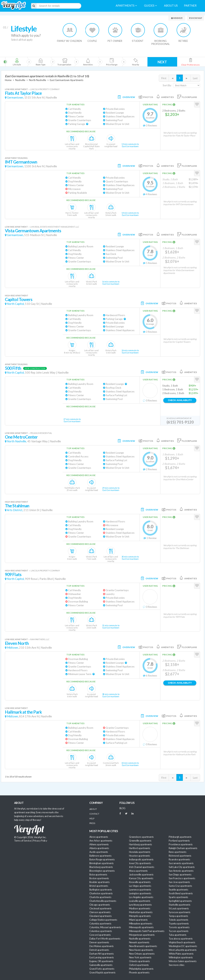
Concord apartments (100, 935)
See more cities (176, 965)
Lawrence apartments (140, 890)
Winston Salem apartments (183, 961)
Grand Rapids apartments (102, 972)
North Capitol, (16, 304)
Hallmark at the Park (23, 712)
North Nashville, (17, 441)
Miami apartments (138, 920)
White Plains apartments (181, 954)
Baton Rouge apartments (102, 859)
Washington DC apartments (183, 946)
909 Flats (13, 574)
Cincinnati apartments (100, 908)
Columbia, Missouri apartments (105, 927)
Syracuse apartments (180, 912)
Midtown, (13, 648)
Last (195, 78)
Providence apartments (181, 844)
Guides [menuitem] (150, 6)
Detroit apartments (99, 950)
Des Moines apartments (101, 946)
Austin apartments (99, 852)
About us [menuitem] (171, 6)
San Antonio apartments (181, 871)
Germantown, (15, 97)
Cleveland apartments (100, 916)
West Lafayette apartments (183, 950)
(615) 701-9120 (180, 422)
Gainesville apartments (101, 965)
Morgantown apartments (142, 935)
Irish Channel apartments (142, 867)
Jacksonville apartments (141, 875)
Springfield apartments (180, 901)
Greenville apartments (140, 841)
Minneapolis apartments (141, 927)
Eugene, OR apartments (101, 961)
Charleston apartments (101, 893)
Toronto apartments (179, 927)
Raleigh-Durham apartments (183, 848)
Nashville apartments (140, 939)
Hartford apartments (140, 848)
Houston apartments (139, 856)
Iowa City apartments (140, 863)
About (93, 809)
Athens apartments (99, 844)
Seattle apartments (178, 890)
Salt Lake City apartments (182, 867)
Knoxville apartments (140, 882)
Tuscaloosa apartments (181, 939)
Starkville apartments (180, 905)
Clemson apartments (100, 912)
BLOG (122, 808)
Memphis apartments (140, 916)
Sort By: (167, 85)
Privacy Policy (40, 841)
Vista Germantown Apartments (33, 231)
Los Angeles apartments (141, 897)
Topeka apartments (179, 923)
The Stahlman (17, 506)
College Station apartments (103, 920)
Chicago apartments (100, 905)
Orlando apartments (139, 961)
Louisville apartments (140, 901)
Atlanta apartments (99, 848)
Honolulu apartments (140, 852)
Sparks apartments (178, 897)
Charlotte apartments (100, 897)
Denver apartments (99, 942)
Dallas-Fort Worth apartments (105, 939)
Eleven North (17, 643)
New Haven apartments (141, 950)
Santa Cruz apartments (180, 886)
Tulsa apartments (177, 935)
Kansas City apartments (141, 878)
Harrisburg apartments (140, 844)
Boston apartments (99, 878)
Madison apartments (140, 908)
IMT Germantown (21, 162)
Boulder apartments (99, 882)
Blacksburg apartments (101, 867)
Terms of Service (23, 841)
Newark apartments (139, 942)
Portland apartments (179, 841)
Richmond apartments (180, 856)
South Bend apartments (181, 893)
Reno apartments (177, 852)
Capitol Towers (19, 299)
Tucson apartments (179, 931)
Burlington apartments (101, 890)
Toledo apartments (178, 920)
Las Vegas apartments (140, 886)
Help (92, 818)
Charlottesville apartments (103, 901)
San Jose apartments (179, 882)
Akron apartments (99, 837)
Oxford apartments (139, 965)
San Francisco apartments (182, 878)
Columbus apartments (101, 931)
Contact (94, 814)
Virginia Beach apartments (182, 942)
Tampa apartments (178, 916)
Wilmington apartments (181, 957)
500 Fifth (13, 368)
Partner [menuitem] (190, 6)
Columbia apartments (100, 923)
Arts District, (15, 510)
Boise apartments (98, 875)
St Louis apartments (179, 908)
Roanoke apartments (179, 859)
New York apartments (140, 957)
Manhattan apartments (141, 912)
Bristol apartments (99, 886)
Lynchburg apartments (140, 905)
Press (92, 823)
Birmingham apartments (101, 863)
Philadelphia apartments (141, 969)
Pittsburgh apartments (180, 837)
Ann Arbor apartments (101, 841)
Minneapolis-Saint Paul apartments (147, 931)
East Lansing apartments (102, 957)
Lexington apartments (140, 893)
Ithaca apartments (138, 871)
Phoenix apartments (139, 972)
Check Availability (180, 400)
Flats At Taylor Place (23, 93)
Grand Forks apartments (102, 969)
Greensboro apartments (141, 837)
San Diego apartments (180, 875)
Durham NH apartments (101, 954)
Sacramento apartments (181, 863)
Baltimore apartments (100, 856)
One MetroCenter (21, 437)
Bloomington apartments (102, 871)
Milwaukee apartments (141, 923)
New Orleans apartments (142, 954)
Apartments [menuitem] (126, 6)
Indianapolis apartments (141, 859)
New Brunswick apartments (143, 946)
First (164, 78)
